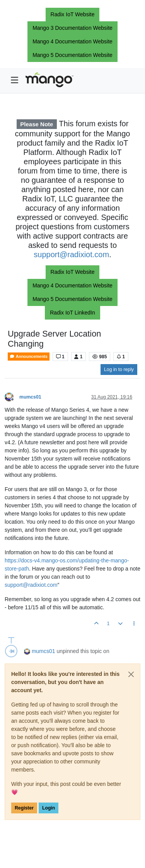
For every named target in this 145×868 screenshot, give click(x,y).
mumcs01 (30, 397)
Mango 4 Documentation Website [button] (72, 41)
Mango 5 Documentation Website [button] (72, 55)
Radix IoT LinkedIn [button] (72, 313)
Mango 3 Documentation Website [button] (72, 28)
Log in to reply (119, 370)
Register (24, 808)
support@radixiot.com (71, 254)
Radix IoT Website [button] (73, 14)
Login (49, 808)
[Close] (131, 674)
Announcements (29, 357)
